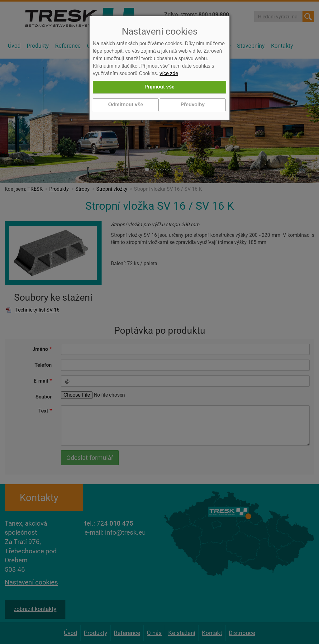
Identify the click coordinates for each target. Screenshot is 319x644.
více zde (169, 73)
